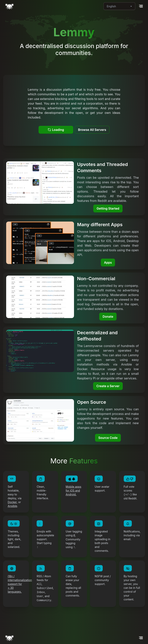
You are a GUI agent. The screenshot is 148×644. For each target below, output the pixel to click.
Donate (108, 316)
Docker (12, 502)
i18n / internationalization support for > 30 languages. (20, 584)
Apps (108, 262)
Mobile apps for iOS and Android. (74, 490)
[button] (141, 6)
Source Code (108, 438)
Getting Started (108, 208)
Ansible (12, 506)
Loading (56, 130)
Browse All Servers (92, 130)
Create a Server (108, 386)
